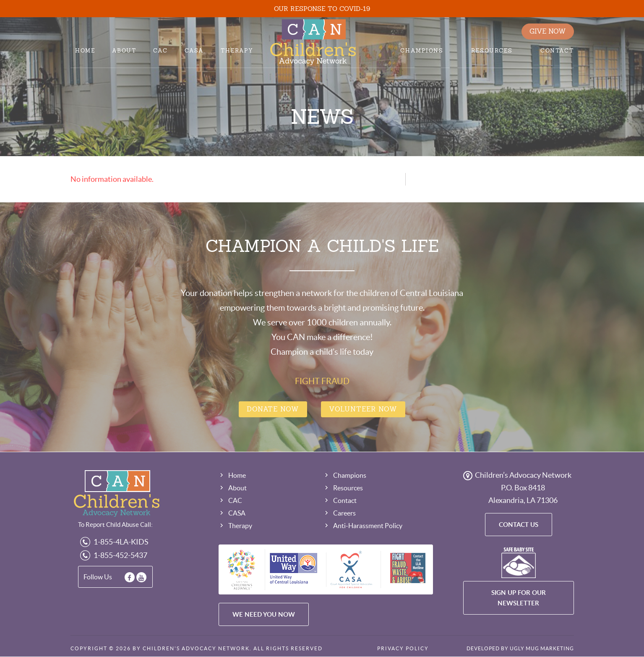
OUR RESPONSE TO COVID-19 (322, 9)
